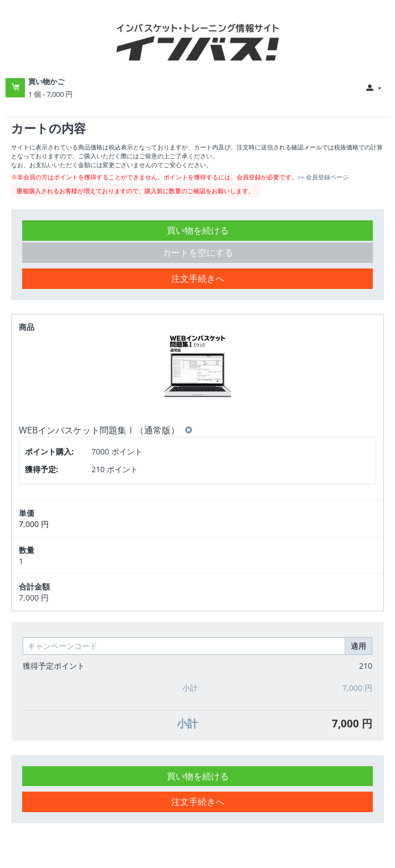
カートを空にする (198, 252)
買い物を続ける (198, 230)
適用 (358, 646)
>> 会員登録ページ (323, 177)
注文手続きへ (198, 278)
